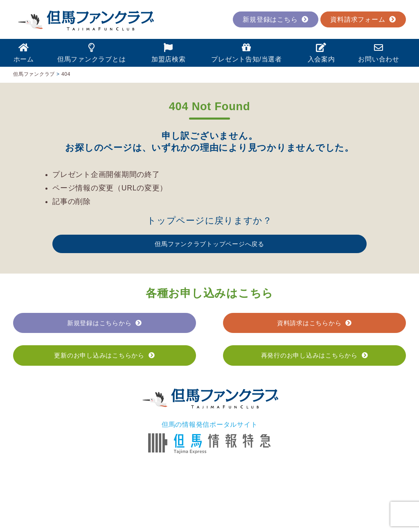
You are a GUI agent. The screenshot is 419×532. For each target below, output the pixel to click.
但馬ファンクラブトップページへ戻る (209, 244)
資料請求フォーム (363, 19)
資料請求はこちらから (314, 323)
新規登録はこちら (276, 19)
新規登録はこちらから (105, 323)
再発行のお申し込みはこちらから (315, 355)
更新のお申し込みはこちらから (104, 355)
